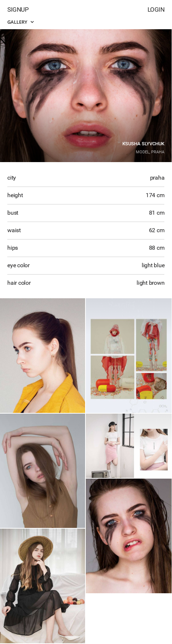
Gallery (20, 22)
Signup (18, 9)
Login (156, 9)
